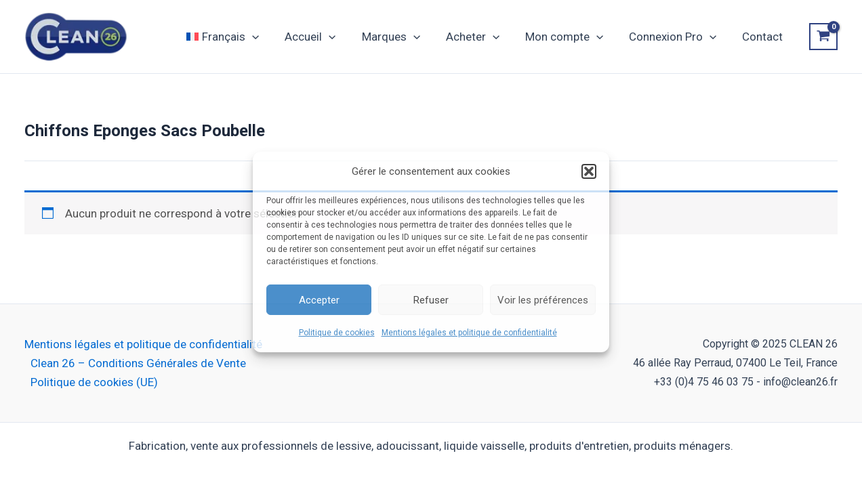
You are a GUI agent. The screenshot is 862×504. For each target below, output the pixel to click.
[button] (589, 171)
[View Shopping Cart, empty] (823, 37)
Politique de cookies (337, 333)
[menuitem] (240, 37)
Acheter (482, 37)
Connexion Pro (677, 37)
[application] (270, 37)
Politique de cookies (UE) (94, 382)
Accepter (319, 300)
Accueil (325, 37)
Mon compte (571, 37)
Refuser (431, 300)
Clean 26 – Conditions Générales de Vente (138, 363)
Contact (764, 37)
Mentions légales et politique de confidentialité (469, 333)
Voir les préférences (543, 300)
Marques (403, 37)
